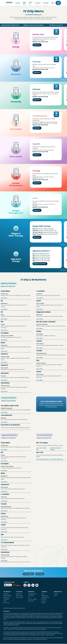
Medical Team (45, 596)
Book (58, 3)
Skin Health (40, 574)
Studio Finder (19, 594)
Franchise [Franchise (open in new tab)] (46, 3)
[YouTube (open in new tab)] (37, 585)
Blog (43, 594)
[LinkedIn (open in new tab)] (33, 585)
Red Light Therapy (7, 596)
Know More (24, 3)
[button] (11, 25)
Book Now (37, 45)
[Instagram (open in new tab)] (29, 585)
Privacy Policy (31, 601)
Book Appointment (32, 594)
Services (18, 3)
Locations (38, 3)
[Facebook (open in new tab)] (25, 585)
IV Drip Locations (20, 598)
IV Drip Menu (31, 596)
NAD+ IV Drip (6, 603)
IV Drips (5, 601)
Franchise (56, 594)
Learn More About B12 (41, 449)
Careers (56, 596)
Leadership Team (45, 598)
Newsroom (44, 599)
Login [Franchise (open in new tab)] (53, 3)
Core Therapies (28, 574)
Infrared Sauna (6, 598)
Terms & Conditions (32, 599)
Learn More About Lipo (43, 459)
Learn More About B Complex (55, 449)
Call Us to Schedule (40, 264)
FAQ (29, 598)
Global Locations (20, 596)
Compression (6, 599)
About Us (30, 3)
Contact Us (44, 601)
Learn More (4, 298)
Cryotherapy (6, 594)
